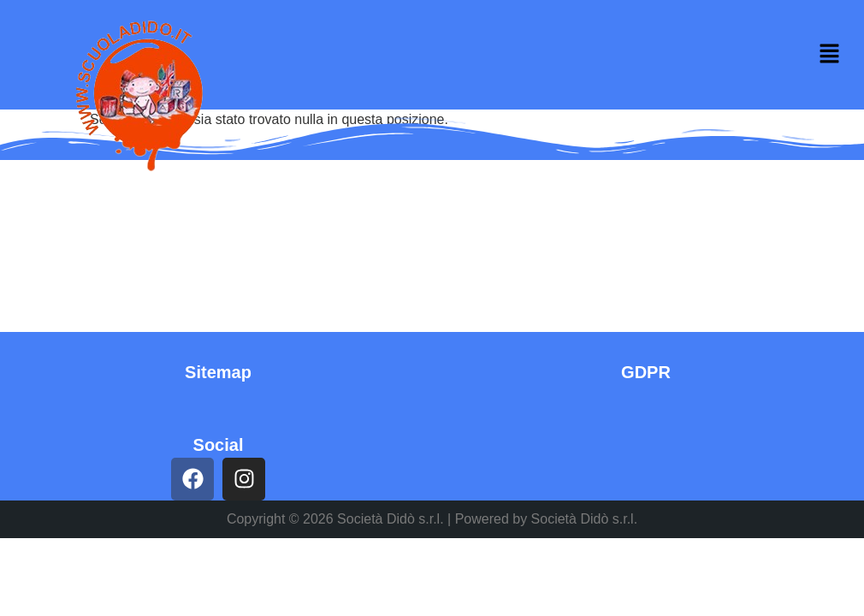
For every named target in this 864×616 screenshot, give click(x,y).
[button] (830, 55)
